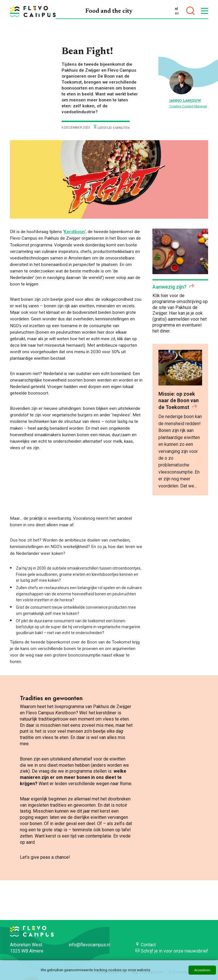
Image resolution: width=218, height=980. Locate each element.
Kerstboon (74, 232)
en (177, 13)
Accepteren (202, 970)
